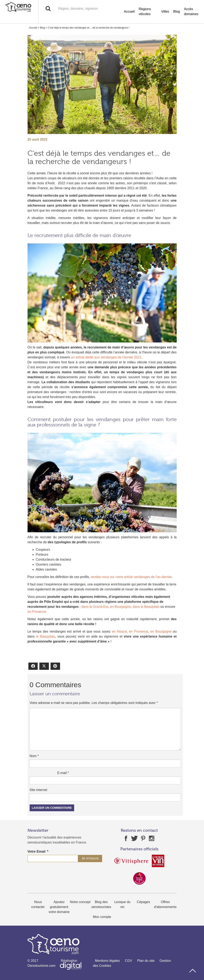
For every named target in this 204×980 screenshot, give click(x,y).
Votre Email (38, 851)
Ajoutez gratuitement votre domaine (59, 907)
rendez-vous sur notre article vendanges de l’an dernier (131, 577)
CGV (129, 961)
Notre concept (80, 902)
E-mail (63, 773)
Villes (165, 11)
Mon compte (102, 917)
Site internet (38, 790)
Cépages (144, 902)
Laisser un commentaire (52, 808)
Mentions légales (107, 961)
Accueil (129, 11)
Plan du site (146, 961)
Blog (176, 11)
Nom (34, 756)
